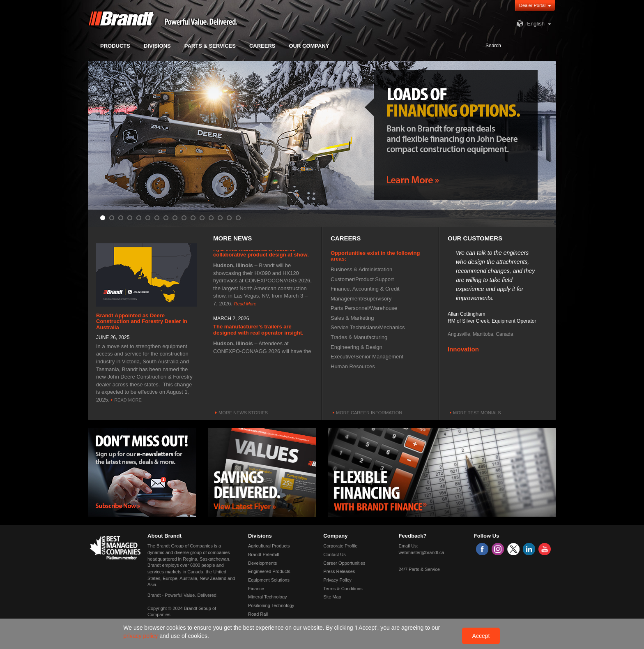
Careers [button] (262, 46)
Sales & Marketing (352, 318)
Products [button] (115, 46)
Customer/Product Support (362, 279)
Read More (128, 400)
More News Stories (243, 413)
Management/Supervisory (361, 299)
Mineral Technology (268, 597)
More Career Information (369, 413)
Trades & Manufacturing (359, 337)
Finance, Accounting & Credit (365, 289)
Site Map (332, 597)
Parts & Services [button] (210, 46)
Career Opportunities (344, 563)
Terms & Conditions (343, 589)
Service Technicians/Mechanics (368, 327)
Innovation (463, 350)
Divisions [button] (157, 46)
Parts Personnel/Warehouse (364, 308)
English (530, 24)
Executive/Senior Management (367, 357)
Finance (256, 589)
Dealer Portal (532, 5)
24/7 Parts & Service (419, 569)
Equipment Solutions (269, 580)
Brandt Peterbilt (264, 554)
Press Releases (339, 571)
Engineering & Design (356, 347)
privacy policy (141, 636)
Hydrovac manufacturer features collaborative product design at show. (261, 253)
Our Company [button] (309, 46)
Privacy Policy (337, 580)
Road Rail (258, 614)
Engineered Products (269, 571)
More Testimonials (477, 413)
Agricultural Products (269, 546)
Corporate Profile (340, 546)
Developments (262, 563)
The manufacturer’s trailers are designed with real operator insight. (258, 331)
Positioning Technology (271, 605)
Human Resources (353, 366)
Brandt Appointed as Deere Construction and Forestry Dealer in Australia (142, 321)
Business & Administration (361, 269)
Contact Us (334, 554)
